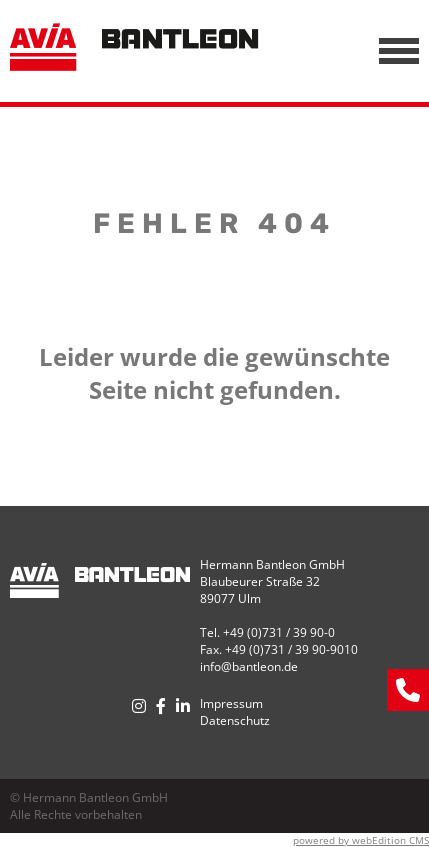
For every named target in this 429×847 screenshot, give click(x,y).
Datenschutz (235, 720)
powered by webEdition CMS (361, 840)
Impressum (231, 703)
